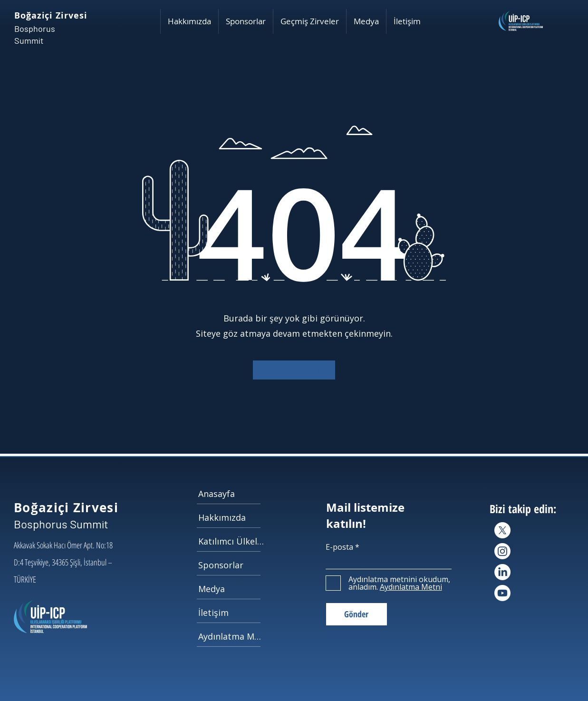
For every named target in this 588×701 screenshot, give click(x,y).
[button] (189, 21)
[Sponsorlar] (232, 565)
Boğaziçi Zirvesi (51, 15)
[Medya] (232, 589)
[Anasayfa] (232, 494)
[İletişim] (232, 613)
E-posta (339, 547)
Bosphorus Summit (61, 524)
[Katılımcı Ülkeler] (232, 541)
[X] (502, 530)
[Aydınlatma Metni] (232, 636)
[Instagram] (502, 551)
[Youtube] (502, 593)
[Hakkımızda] (232, 517)
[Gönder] (357, 614)
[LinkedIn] (502, 572)
